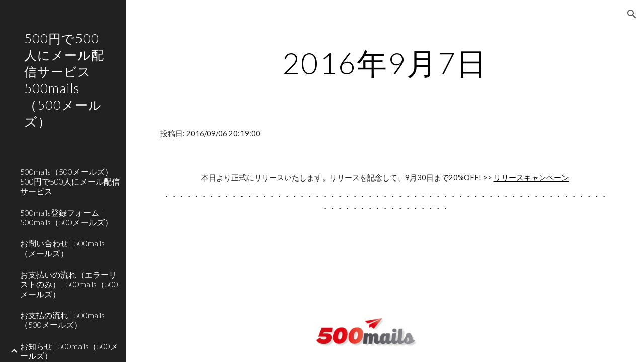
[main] (385, 63)
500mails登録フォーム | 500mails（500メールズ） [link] (66, 217)
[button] (632, 14)
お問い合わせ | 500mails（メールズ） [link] (62, 248)
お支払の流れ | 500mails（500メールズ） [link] (62, 320)
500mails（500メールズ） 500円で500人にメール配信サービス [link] (70, 182)
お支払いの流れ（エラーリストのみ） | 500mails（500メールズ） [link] (69, 284)
